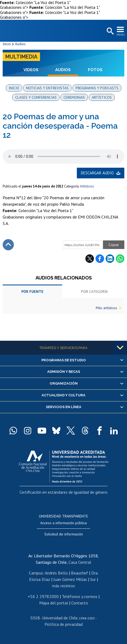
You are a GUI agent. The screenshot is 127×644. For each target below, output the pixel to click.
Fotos (95, 70)
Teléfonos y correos (80, 596)
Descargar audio (97, 173)
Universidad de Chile (60, 618)
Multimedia (21, 57)
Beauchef (80, 573)
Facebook (100, 259)
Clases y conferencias (36, 97)
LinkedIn (110, 259)
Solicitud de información (64, 534)
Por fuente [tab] (32, 292)
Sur (93, 579)
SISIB (35, 618)
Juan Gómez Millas (70, 579)
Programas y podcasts (97, 88)
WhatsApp (120, 259)
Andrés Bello (56, 573)
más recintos (63, 586)
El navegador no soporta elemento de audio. (63, 156)
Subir (8, 245)
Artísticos (102, 97)
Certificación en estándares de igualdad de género (63, 492)
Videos (31, 70)
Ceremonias (74, 97)
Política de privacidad (64, 624)
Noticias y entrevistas (47, 88)
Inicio (7, 44)
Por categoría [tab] (94, 292)
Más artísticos (106, 308)
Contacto (80, 603)
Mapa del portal (54, 603)
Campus (36, 573)
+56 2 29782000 (43, 596)
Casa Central (80, 562)
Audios (20, 44)
